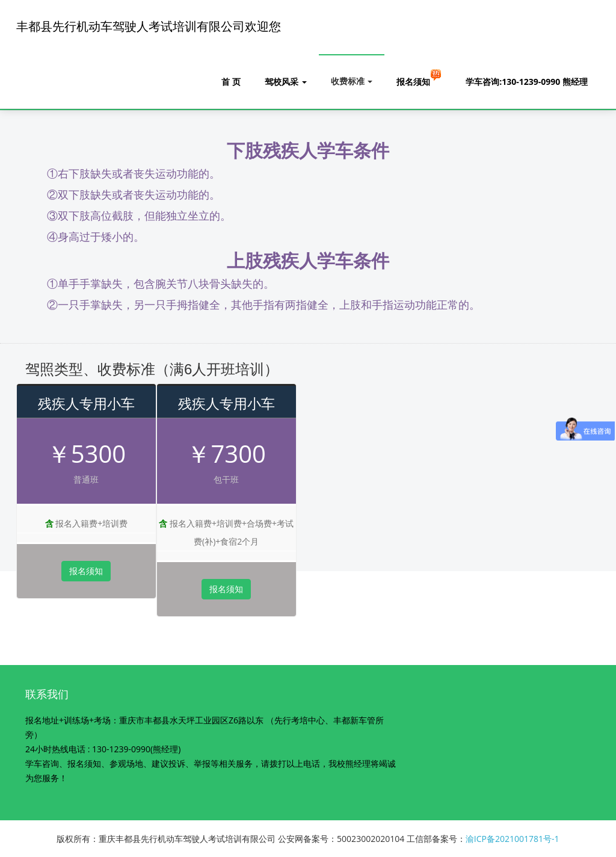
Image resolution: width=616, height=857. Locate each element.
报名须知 (419, 78)
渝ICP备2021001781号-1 (513, 839)
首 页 (231, 82)
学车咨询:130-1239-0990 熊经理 (527, 82)
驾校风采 (286, 82)
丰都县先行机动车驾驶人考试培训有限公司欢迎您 (149, 26)
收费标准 (352, 81)
